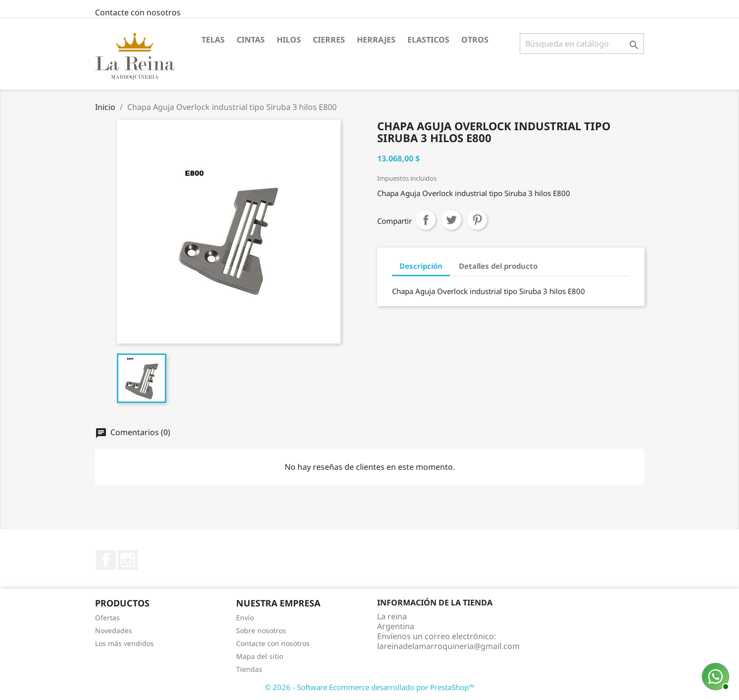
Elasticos (428, 40)
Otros (475, 40)
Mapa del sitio (260, 656)
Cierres (329, 40)
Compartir (426, 220)
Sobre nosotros (261, 630)
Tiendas (249, 669)
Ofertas (107, 618)
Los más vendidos (124, 643)
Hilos (289, 40)
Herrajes (376, 40)
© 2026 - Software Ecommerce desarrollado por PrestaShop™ (370, 687)
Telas (213, 40)
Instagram (128, 560)
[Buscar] (582, 44)
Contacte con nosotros (138, 12)
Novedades (114, 630)
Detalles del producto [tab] (498, 266)
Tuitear (451, 220)
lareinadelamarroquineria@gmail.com (448, 646)
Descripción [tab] (421, 266)
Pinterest (477, 220)
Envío (245, 618)
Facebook (106, 560)
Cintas (251, 40)
